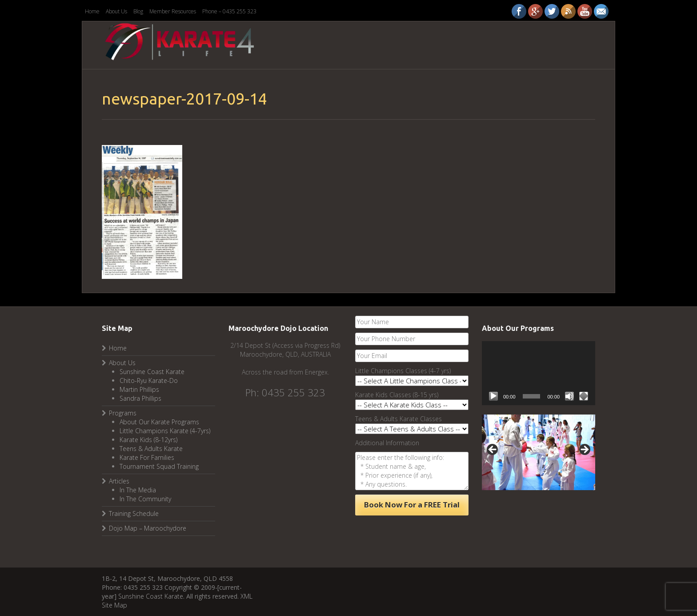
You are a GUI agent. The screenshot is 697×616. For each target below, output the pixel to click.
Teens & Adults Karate (151, 449)
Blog (138, 11)
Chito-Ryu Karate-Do (149, 380)
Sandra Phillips (140, 398)
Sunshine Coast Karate (152, 372)
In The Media (138, 490)
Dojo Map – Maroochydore (148, 528)
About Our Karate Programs (159, 422)
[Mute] (569, 396)
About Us (116, 11)
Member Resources (173, 11)
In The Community (145, 499)
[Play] (493, 396)
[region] (539, 452)
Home (92, 11)
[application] (539, 373)
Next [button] (584, 450)
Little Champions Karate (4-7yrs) (165, 431)
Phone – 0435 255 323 (229, 11)
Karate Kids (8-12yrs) (148, 440)
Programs (123, 413)
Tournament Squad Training (159, 466)
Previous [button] (493, 450)
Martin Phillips (139, 389)
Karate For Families (147, 457)
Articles (119, 481)
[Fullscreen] (584, 396)
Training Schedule (134, 513)
